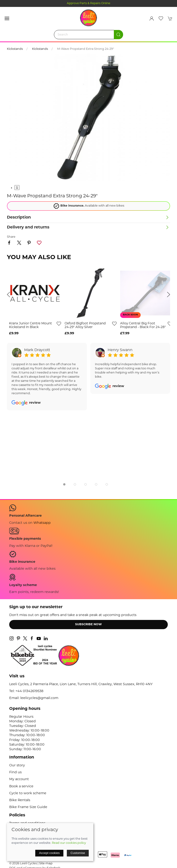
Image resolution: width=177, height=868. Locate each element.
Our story (17, 766)
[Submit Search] (118, 35)
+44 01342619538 (29, 691)
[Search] (88, 35)
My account (19, 779)
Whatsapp (42, 523)
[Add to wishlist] (57, 324)
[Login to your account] (152, 18)
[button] (7, 18)
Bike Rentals (20, 800)
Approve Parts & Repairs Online (89, 3)
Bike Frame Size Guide (28, 807)
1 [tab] (17, 188)
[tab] (64, 484)
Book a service (21, 787)
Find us (15, 772)
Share (11, 237)
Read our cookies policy (69, 843)
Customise (78, 853)
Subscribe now (88, 625)
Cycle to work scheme (28, 793)
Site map (46, 864)
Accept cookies (49, 853)
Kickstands (15, 49)
